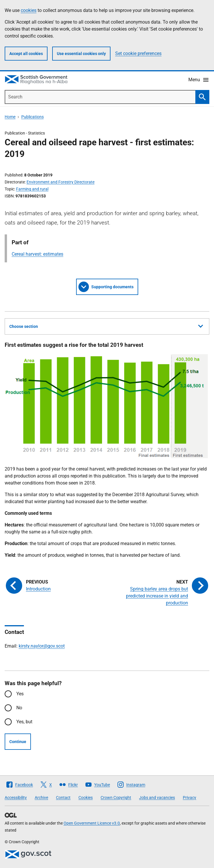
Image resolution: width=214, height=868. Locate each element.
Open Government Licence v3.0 (92, 823)
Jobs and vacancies (157, 798)
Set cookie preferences (138, 53)
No (19, 708)
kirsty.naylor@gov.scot (42, 646)
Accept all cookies (26, 54)
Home (10, 117)
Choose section (106, 326)
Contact (63, 798)
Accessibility (16, 798)
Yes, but (24, 722)
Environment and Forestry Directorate (60, 182)
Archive (41, 798)
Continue (18, 742)
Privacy (190, 798)
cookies (29, 10)
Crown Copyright (116, 798)
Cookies (86, 798)
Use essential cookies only (81, 54)
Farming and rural (32, 189)
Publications (33, 117)
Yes (20, 694)
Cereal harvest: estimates (37, 254)
